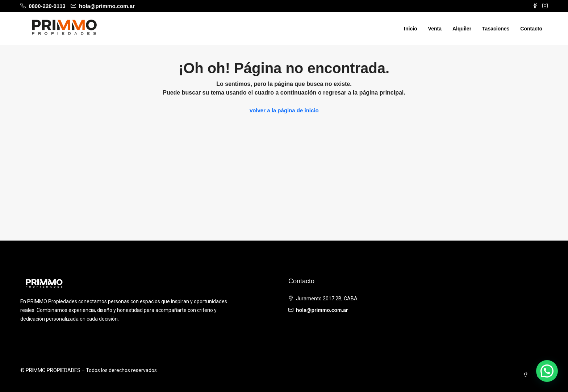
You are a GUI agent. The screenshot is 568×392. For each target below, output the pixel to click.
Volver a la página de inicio (284, 110)
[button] (547, 371)
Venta (435, 29)
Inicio (411, 29)
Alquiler (462, 29)
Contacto (531, 29)
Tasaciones (496, 29)
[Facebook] (527, 375)
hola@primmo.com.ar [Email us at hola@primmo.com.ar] (322, 310)
